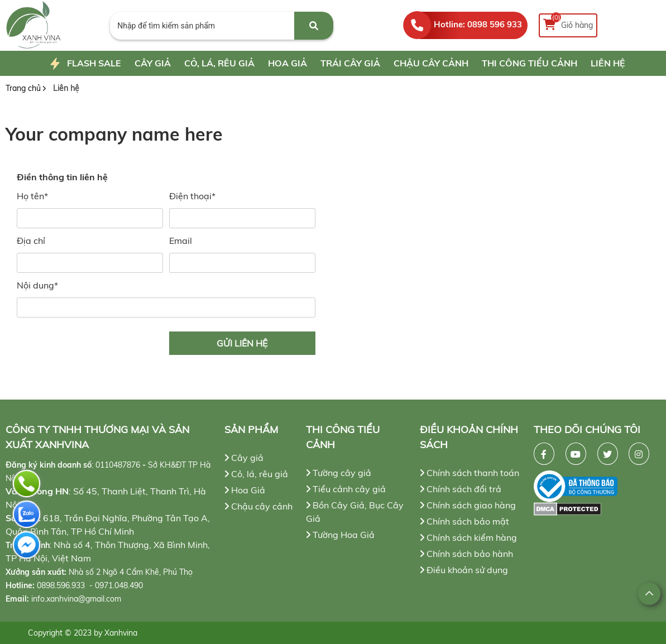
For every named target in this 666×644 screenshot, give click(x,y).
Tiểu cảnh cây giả (346, 489)
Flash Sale (84, 64)
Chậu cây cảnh (431, 63)
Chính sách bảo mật (464, 521)
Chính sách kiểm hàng (468, 537)
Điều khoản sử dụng (464, 570)
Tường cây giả (339, 473)
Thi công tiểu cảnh (530, 63)
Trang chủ (23, 88)
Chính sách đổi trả (461, 489)
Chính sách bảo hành (466, 554)
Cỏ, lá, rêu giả (219, 63)
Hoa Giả (288, 63)
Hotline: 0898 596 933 (478, 24)
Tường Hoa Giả (340, 535)
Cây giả (153, 63)
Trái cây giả (350, 63)
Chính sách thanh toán (469, 473)
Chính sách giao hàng (468, 505)
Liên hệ (608, 63)
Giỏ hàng (568, 23)
